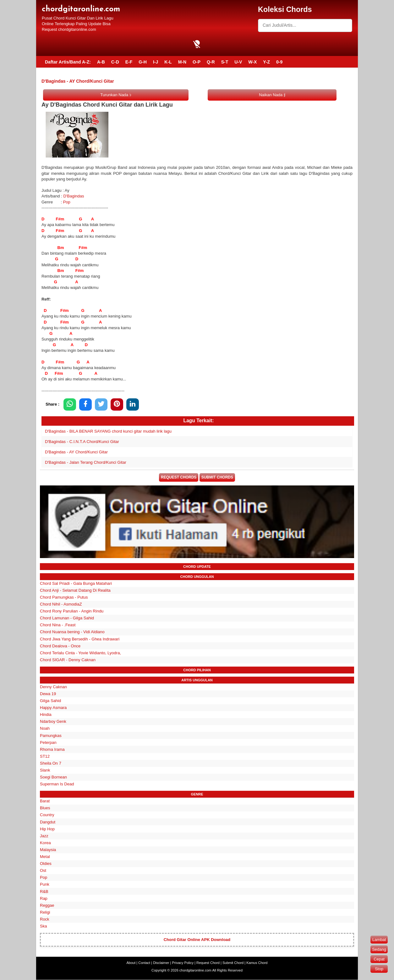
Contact (144, 963)
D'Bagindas (74, 196)
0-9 (279, 62)
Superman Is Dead (57, 785)
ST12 (45, 757)
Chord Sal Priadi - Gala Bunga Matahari (76, 584)
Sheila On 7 (51, 764)
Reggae (47, 906)
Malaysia (48, 850)
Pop (67, 202)
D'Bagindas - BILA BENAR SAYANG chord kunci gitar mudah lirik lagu (108, 431)
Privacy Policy (183, 963)
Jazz (44, 836)
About (131, 963)
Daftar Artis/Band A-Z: (68, 62)
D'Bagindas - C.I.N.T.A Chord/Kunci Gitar (82, 442)
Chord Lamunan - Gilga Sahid (67, 619)
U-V (238, 62)
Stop (379, 969)
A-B (101, 62)
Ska (43, 926)
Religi (45, 913)
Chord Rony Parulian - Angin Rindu (72, 611)
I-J (156, 62)
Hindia (46, 715)
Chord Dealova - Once (60, 646)
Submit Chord (233, 963)
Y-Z (266, 62)
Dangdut (48, 822)
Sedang (379, 949)
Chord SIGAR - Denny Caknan (68, 660)
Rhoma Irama (52, 750)
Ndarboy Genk (53, 722)
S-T (225, 62)
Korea (45, 843)
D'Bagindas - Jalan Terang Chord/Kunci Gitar (86, 462)
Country (47, 815)
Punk (45, 885)
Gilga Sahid (50, 701)
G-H (143, 62)
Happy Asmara (53, 708)
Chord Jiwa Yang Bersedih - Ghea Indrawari (80, 639)
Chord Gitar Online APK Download (197, 940)
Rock (45, 919)
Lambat (379, 940)
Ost (43, 871)
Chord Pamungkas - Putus (64, 598)
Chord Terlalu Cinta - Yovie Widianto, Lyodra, (80, 653)
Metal (45, 857)
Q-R (211, 62)
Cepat (379, 959)
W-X (252, 62)
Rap (44, 899)
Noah (45, 729)
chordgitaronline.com (81, 9)
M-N (182, 62)
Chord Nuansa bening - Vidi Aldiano (72, 632)
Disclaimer (161, 963)
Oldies (46, 864)
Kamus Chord (257, 963)
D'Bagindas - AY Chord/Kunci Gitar (76, 452)
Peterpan (48, 743)
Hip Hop (47, 829)
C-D (115, 62)
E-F (129, 62)
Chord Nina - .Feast (58, 626)
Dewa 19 (48, 694)
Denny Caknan (53, 687)
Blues (45, 808)
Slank (45, 770)
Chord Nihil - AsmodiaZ (61, 604)
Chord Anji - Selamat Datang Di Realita (75, 591)
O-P (197, 62)
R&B (44, 892)
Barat (45, 802)
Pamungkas (51, 736)
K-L (168, 62)
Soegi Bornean (53, 777)
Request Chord (208, 963)
